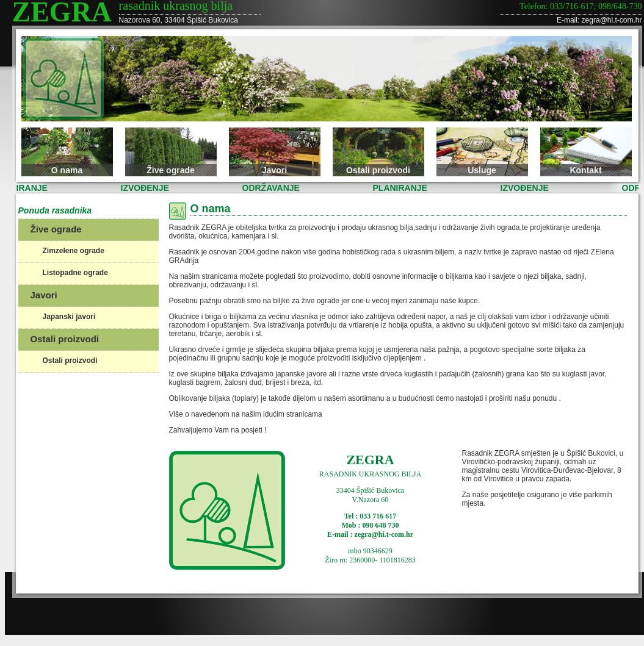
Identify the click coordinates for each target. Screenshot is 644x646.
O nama (67, 170)
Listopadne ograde (75, 273)
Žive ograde (171, 170)
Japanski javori (69, 317)
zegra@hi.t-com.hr (612, 20)
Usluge (482, 170)
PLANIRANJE (401, 188)
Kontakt (585, 170)
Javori (274, 170)
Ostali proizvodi (378, 170)
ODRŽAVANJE (272, 188)
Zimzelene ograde (74, 251)
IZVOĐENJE (146, 188)
